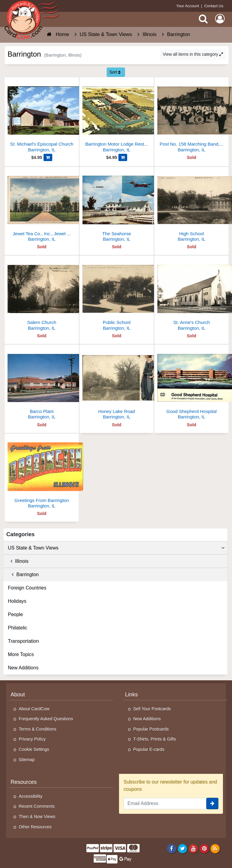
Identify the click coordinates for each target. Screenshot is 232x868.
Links (131, 695)
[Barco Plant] (42, 384)
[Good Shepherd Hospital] (192, 384)
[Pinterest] (204, 848)
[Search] (203, 19)
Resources (24, 782)
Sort (115, 72)
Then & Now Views (37, 817)
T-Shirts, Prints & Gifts (155, 739)
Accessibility (31, 796)
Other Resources (35, 827)
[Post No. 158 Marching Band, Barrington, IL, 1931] (192, 117)
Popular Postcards (151, 729)
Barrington (23, 574)
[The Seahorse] (117, 207)
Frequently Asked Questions (46, 719)
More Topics (21, 654)
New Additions (23, 668)
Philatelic (18, 628)
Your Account (188, 6)
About (18, 695)
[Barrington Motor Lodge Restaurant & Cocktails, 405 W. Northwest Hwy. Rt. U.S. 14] (117, 117)
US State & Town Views (116, 548)
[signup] (212, 804)
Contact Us (214, 6)
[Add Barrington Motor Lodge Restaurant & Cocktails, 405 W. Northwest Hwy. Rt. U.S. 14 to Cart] (123, 157)
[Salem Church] (42, 295)
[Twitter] (183, 848)
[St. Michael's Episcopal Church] (42, 117)
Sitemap (27, 760)
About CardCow (34, 709)
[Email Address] (165, 804)
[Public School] (117, 295)
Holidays (17, 601)
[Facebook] (171, 848)
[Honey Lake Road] (117, 384)
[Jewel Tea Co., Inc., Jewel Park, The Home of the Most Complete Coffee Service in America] (42, 207)
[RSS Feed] (215, 848)
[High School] (192, 207)
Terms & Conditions (38, 729)
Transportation (23, 641)
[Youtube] (193, 848)
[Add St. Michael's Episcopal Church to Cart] (48, 157)
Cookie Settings (34, 749)
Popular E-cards (149, 749)
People (15, 614)
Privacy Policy (32, 739)
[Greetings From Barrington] (42, 473)
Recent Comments (37, 806)
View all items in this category (193, 54)
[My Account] (220, 19)
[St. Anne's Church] (192, 295)
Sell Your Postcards (152, 709)
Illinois (18, 561)
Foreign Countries (27, 588)
